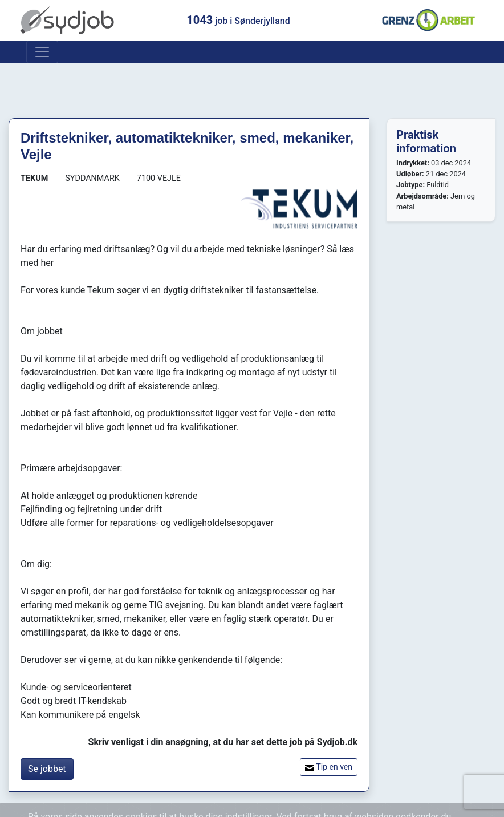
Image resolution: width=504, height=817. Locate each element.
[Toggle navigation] (42, 52)
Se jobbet (47, 769)
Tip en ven (329, 767)
